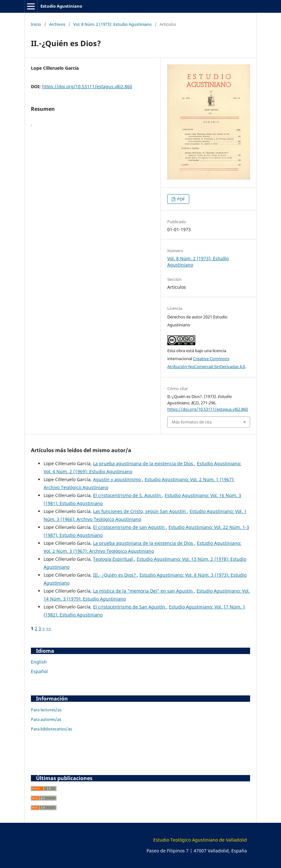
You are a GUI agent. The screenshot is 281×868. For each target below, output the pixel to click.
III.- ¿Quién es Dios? (115, 575)
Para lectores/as (46, 710)
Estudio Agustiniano (61, 6)
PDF (180, 199)
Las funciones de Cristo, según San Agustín (140, 511)
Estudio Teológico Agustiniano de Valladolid (200, 840)
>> (49, 628)
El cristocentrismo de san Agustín (130, 527)
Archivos (57, 24)
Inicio (36, 24)
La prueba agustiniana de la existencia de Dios (144, 463)
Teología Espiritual (114, 559)
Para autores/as (46, 719)
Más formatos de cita (192, 422)
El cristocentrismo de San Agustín (130, 607)
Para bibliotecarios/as (51, 729)
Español (39, 671)
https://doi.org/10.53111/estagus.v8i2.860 (87, 86)
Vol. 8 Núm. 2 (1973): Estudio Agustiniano (112, 24)
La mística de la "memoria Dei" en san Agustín (144, 591)
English (39, 662)
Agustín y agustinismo (118, 479)
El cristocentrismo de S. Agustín (128, 495)
